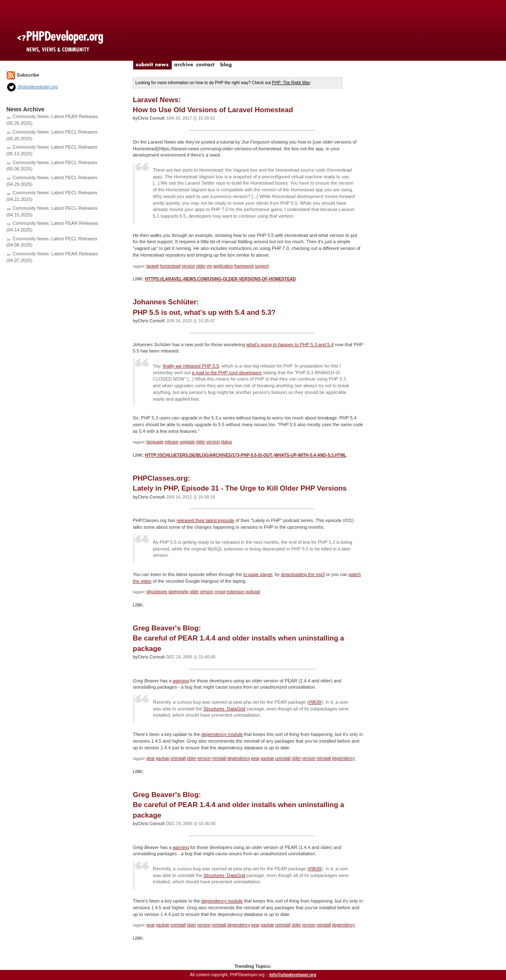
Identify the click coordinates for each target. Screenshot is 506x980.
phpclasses (157, 592)
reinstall (219, 758)
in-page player (258, 574)
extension (236, 592)
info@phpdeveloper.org (293, 975)
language (155, 442)
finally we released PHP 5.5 (191, 366)
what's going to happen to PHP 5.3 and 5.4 (290, 345)
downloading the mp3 (303, 574)
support (262, 266)
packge (163, 758)
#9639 (315, 702)
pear (151, 758)
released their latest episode (206, 520)
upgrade (187, 442)
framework (244, 266)
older (201, 266)
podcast (253, 592)
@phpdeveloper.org (32, 87)
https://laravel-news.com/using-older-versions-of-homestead (220, 279)
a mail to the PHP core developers (227, 373)
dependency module (222, 734)
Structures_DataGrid (224, 709)
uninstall (178, 758)
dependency (239, 758)
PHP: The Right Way (291, 83)
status (226, 442)
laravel (153, 266)
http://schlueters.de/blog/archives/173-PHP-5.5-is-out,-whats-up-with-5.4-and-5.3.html (245, 455)
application (223, 266)
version (188, 266)
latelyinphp (178, 592)
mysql (220, 592)
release (172, 442)
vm (209, 266)
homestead (170, 266)
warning (181, 681)
